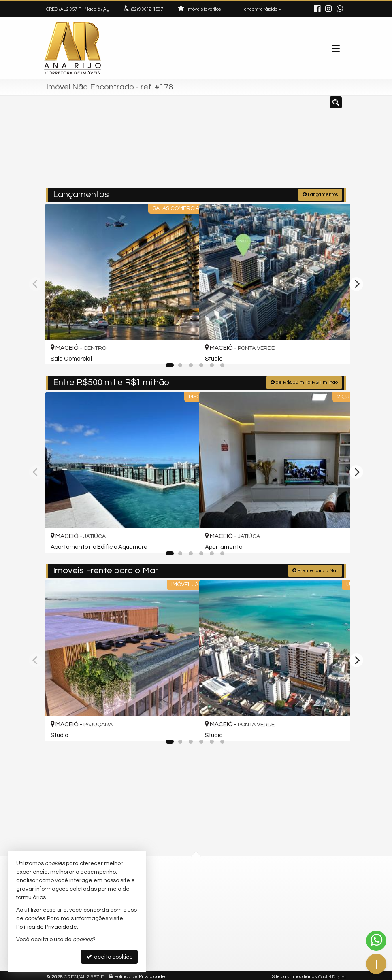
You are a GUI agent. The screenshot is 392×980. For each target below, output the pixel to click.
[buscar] (328, 145)
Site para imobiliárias (294, 974)
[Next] (356, 283)
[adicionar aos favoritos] (184, 350)
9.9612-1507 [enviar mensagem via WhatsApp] (147, 9)
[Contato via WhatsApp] (376, 941)
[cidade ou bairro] (268, 145)
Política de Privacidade (140, 974)
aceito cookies (109, 957)
